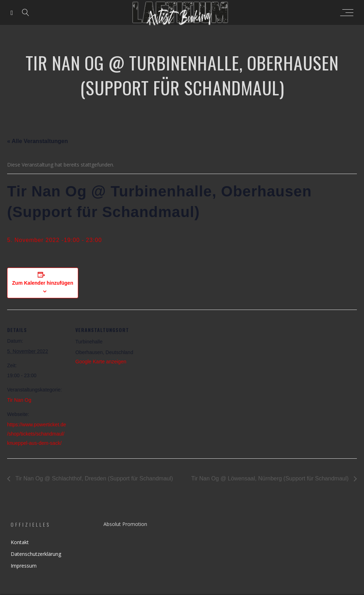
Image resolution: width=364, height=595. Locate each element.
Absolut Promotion (125, 524)
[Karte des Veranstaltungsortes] (181, 359)
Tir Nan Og (19, 400)
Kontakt (20, 542)
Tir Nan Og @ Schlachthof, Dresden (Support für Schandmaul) (93, 478)
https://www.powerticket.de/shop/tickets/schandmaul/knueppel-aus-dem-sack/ (37, 434)
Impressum (24, 566)
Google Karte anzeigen (101, 362)
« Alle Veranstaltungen (38, 141)
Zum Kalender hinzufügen (43, 283)
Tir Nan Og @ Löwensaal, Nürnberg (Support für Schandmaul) (271, 478)
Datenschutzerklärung (36, 554)
